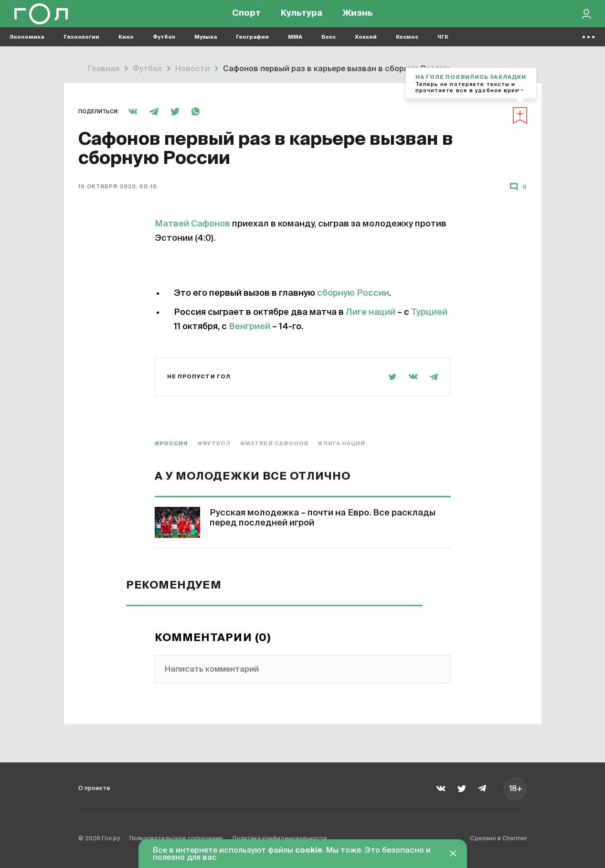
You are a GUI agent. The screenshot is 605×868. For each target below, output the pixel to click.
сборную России (353, 293)
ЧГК (443, 48)
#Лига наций (342, 444)
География (252, 48)
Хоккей (366, 48)
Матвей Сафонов (192, 224)
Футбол (164, 48)
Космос (407, 48)
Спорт (246, 19)
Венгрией (249, 327)
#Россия (172, 444)
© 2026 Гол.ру (105, 841)
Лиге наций (371, 312)
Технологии (81, 48)
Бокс (329, 48)
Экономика (27, 48)
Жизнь (358, 19)
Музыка (206, 48)
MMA (295, 48)
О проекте (98, 788)
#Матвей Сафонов (275, 444)
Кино (126, 48)
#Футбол (214, 444)
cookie (309, 851)
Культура (302, 19)
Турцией (429, 312)
